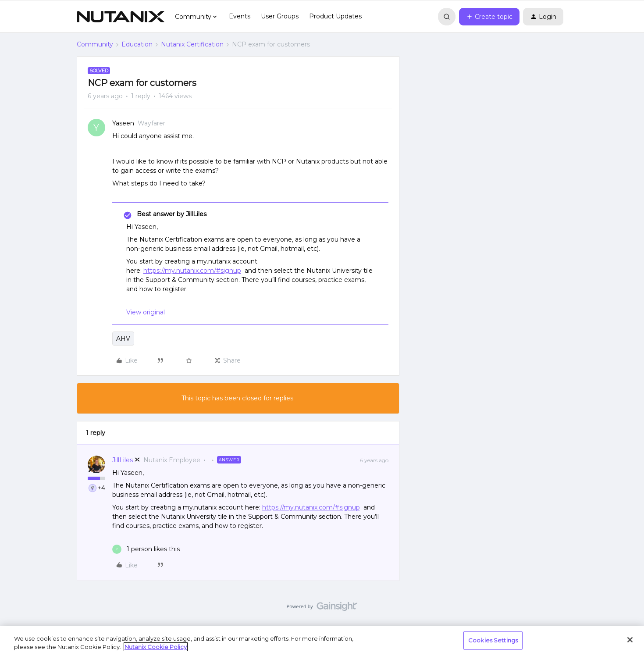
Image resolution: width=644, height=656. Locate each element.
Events (240, 16)
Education (137, 44)
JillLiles (123, 460)
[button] (489, 17)
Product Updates (335, 16)
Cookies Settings (493, 640)
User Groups (280, 16)
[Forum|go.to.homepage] (121, 17)
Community (95, 44)
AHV (123, 339)
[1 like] (146, 549)
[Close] (630, 640)
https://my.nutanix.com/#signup (192, 271)
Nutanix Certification (192, 44)
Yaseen (123, 123)
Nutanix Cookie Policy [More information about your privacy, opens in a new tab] (156, 647)
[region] (322, 641)
